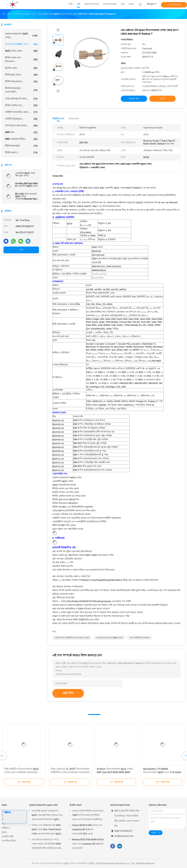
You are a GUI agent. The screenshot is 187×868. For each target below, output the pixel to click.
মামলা (4, 832)
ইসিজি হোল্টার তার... (21, 105)
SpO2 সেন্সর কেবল (21, 51)
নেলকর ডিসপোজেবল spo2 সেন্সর (109, 638)
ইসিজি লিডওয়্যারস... (21, 82)
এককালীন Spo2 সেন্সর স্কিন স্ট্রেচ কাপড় (25, 174)
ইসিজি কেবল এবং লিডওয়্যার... (21, 59)
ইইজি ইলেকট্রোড (21, 146)
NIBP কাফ (21, 132)
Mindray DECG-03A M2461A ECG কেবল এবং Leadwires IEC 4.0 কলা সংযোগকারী (88, 844)
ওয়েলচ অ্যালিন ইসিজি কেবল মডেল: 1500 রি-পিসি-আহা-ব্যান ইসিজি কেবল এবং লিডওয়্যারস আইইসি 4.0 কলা (88, 816)
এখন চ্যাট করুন (174, 5)
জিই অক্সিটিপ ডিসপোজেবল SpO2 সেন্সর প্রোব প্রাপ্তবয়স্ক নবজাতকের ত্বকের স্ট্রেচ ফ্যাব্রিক (22, 772)
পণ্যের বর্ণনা (74, 119)
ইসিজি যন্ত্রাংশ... (21, 153)
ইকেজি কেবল (21, 68)
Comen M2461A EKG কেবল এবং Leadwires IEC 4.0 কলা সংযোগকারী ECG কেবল (87, 829)
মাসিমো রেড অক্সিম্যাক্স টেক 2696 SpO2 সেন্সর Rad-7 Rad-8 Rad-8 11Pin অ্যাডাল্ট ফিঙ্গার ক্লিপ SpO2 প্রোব (46, 830)
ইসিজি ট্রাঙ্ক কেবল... (21, 75)
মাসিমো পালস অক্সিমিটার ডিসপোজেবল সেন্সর (72, 638)
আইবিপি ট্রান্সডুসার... (21, 119)
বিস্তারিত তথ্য (58, 119)
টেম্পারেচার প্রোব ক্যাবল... (21, 126)
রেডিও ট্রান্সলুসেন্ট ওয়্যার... (21, 99)
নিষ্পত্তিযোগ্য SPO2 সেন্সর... (21, 44)
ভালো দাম (134, 99)
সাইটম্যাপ (6, 828)
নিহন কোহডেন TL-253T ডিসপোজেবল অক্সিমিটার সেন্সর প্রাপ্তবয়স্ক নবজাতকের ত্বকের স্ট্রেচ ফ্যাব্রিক (70, 772)
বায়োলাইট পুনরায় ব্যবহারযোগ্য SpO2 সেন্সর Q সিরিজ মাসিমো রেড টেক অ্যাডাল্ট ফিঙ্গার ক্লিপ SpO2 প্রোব (47, 816)
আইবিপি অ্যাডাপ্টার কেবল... (21, 112)
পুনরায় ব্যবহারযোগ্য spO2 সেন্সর (43, 805)
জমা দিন (68, 693)
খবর (3, 824)
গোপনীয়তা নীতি (9, 841)
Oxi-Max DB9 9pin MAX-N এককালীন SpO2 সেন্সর (27, 185)
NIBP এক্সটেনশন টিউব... (21, 139)
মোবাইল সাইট (8, 836)
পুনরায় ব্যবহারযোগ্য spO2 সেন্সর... (21, 36)
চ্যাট (21, 250)
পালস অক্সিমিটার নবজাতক (139, 638)
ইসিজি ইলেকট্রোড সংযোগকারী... (21, 90)
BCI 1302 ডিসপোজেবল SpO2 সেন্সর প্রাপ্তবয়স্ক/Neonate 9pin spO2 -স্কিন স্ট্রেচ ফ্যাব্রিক (26, 196)
